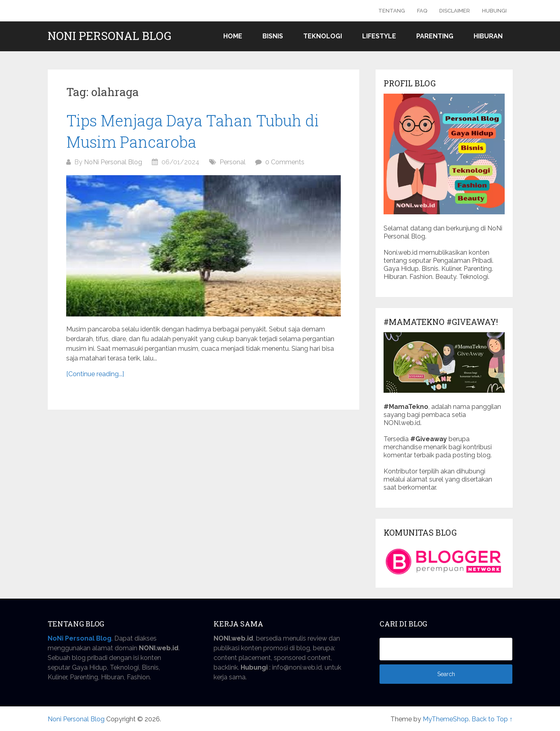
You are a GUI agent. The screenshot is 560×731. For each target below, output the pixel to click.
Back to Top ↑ (492, 719)
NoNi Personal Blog (113, 162)
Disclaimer (455, 11)
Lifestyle (379, 36)
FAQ (422, 11)
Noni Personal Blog (109, 36)
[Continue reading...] (95, 374)
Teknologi (323, 36)
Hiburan (488, 36)
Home (233, 36)
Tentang (392, 11)
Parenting (435, 36)
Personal (233, 162)
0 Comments (285, 162)
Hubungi (494, 11)
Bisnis (273, 36)
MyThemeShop (446, 719)
